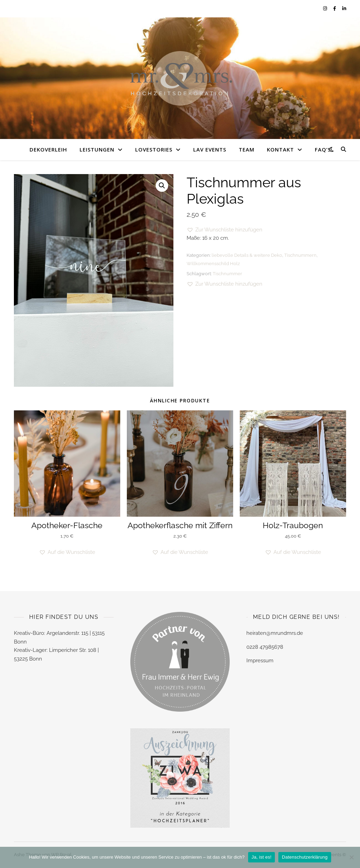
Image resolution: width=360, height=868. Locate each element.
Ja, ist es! (262, 857)
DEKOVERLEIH (48, 149)
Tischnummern (300, 255)
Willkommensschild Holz (213, 264)
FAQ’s (323, 149)
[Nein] (351, 857)
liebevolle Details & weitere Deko (247, 255)
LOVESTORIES (154, 149)
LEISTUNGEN (97, 149)
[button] (162, 186)
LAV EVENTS (210, 149)
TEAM (247, 149)
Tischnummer (227, 274)
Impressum (260, 661)
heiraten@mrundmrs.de (275, 633)
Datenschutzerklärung (305, 857)
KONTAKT (280, 149)
